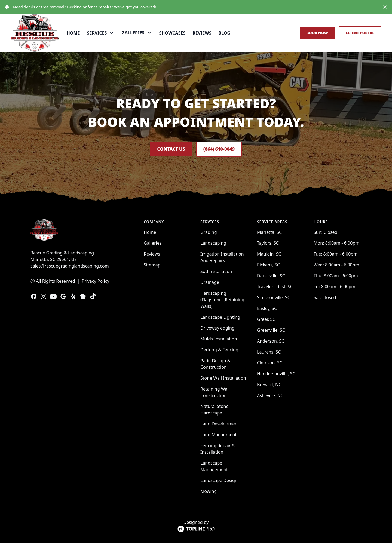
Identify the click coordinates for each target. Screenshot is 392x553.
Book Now (317, 38)
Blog (237, 38)
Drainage (210, 292)
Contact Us (166, 159)
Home (86, 38)
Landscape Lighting (220, 327)
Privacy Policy (95, 291)
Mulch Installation (219, 349)
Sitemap (152, 275)
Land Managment (218, 445)
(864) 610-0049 (224, 159)
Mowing (209, 501)
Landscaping (213, 253)
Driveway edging (218, 338)
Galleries (153, 253)
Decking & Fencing (219, 360)
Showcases (185, 38)
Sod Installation (216, 281)
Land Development (220, 434)
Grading (209, 242)
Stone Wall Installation (223, 388)
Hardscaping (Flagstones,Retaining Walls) (222, 310)
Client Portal (360, 38)
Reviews (214, 38)
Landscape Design (219, 490)
